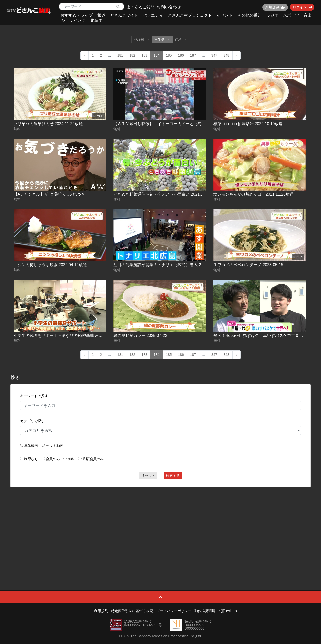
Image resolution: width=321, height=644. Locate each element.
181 (120, 55)
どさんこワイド (124, 15)
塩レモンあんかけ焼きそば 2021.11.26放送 (254, 194)
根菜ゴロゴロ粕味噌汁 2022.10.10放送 (248, 124)
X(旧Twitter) (228, 611)
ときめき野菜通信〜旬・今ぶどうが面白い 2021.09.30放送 (166, 194)
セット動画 (55, 446)
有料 (71, 459)
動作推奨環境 (205, 611)
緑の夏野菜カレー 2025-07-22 (140, 335)
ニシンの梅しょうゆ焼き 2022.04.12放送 (50, 265)
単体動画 (31, 446)
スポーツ (291, 15)
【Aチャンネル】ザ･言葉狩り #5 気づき (49, 194)
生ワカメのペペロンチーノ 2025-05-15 (248, 265)
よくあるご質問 (141, 7)
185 (169, 55)
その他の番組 (250, 15)
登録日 (141, 40)
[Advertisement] (161, 527)
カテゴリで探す (32, 421)
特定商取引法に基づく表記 (132, 611)
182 (132, 55)
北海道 (96, 20)
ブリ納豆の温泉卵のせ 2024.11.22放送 (48, 124)
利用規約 (101, 611)
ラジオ (272, 15)
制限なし (31, 459)
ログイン (302, 7)
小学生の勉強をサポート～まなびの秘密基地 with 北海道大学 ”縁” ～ (75, 335)
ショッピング (73, 20)
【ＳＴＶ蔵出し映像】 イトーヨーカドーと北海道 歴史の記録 (172, 124)
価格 (181, 40)
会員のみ (53, 459)
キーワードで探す (34, 396)
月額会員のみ (93, 459)
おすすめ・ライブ (76, 15)
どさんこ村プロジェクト (190, 15)
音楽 (308, 15)
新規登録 (275, 7)
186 (181, 55)
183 (144, 55)
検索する (173, 476)
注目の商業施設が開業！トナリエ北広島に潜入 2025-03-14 (166, 265)
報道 (101, 15)
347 (214, 55)
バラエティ (153, 15)
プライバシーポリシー (174, 611)
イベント (225, 15)
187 (193, 55)
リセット (148, 476)
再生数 (162, 40)
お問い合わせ (169, 7)
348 (226, 55)
